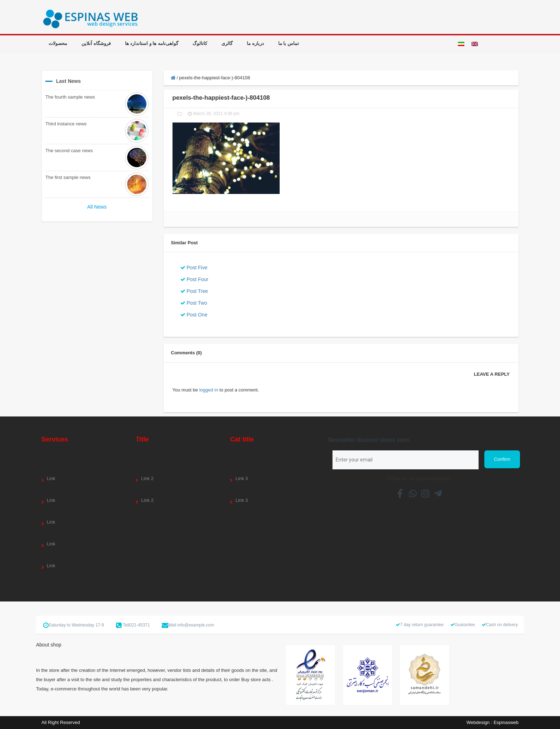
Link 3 (242, 478)
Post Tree (194, 291)
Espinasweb (506, 722)
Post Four (194, 279)
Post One (194, 315)
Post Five (194, 268)
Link (51, 478)
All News (97, 207)
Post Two (194, 303)
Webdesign (478, 722)
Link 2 (147, 478)
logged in (209, 390)
